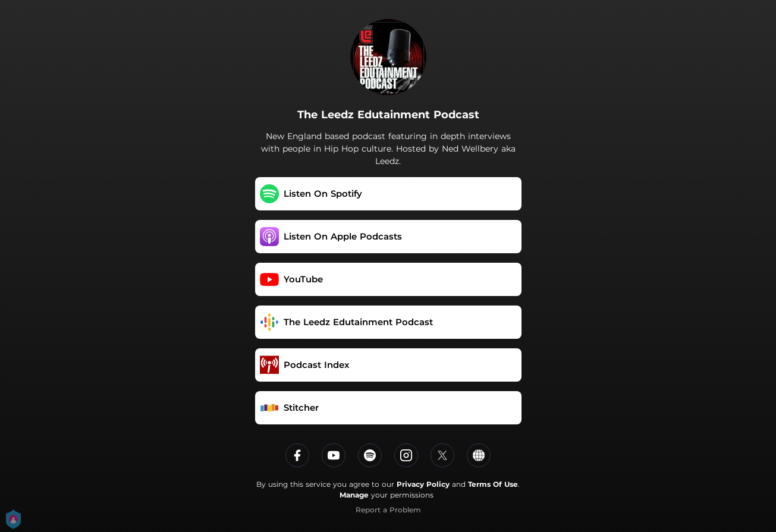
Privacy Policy (423, 484)
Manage (354, 495)
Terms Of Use (493, 484)
